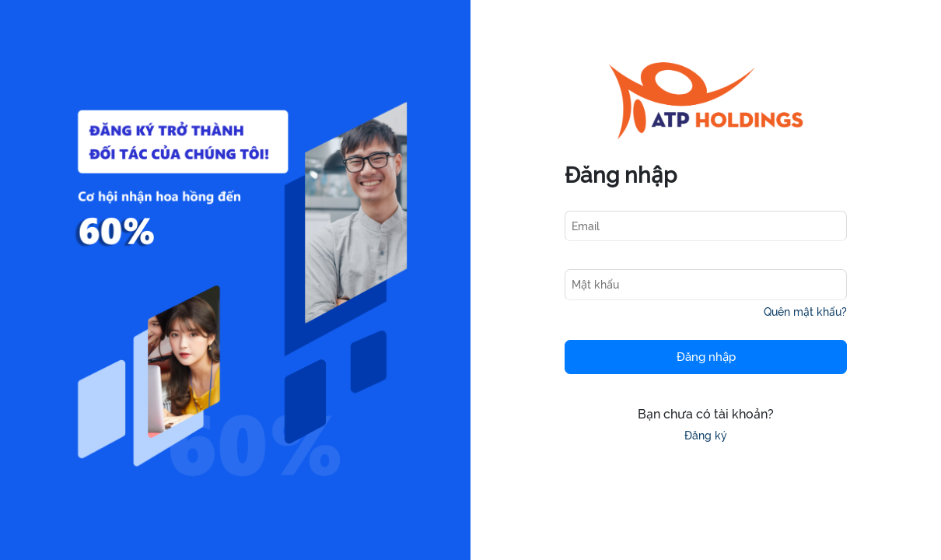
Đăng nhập (706, 357)
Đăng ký (706, 436)
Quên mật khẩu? (805, 312)
